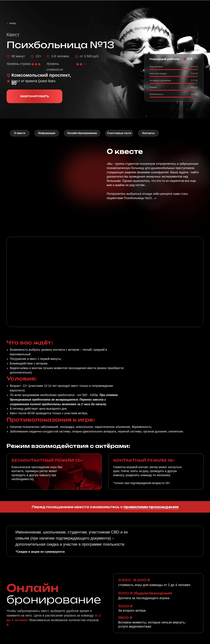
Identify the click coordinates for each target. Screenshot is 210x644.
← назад (11, 23)
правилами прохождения (151, 507)
